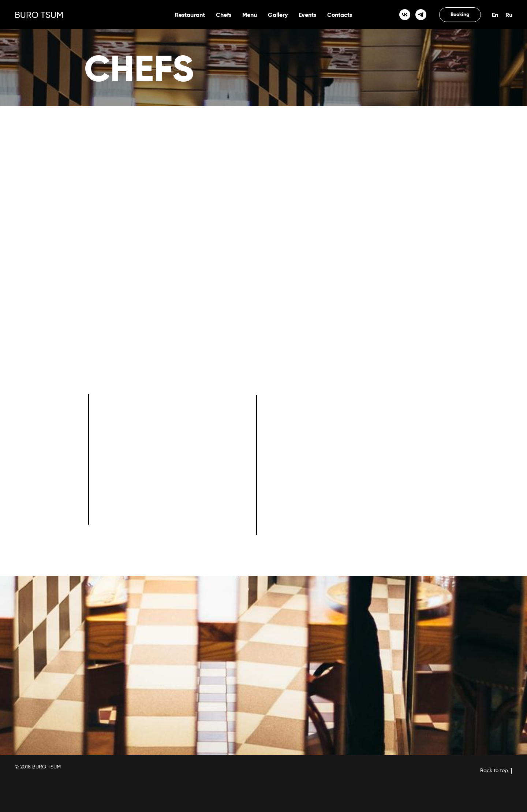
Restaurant (190, 15)
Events (307, 15)
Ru (509, 15)
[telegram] (421, 15)
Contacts (340, 15)
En (495, 15)
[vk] (405, 15)
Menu (250, 15)
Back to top (496, 770)
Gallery (278, 15)
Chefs (224, 15)
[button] (460, 15)
